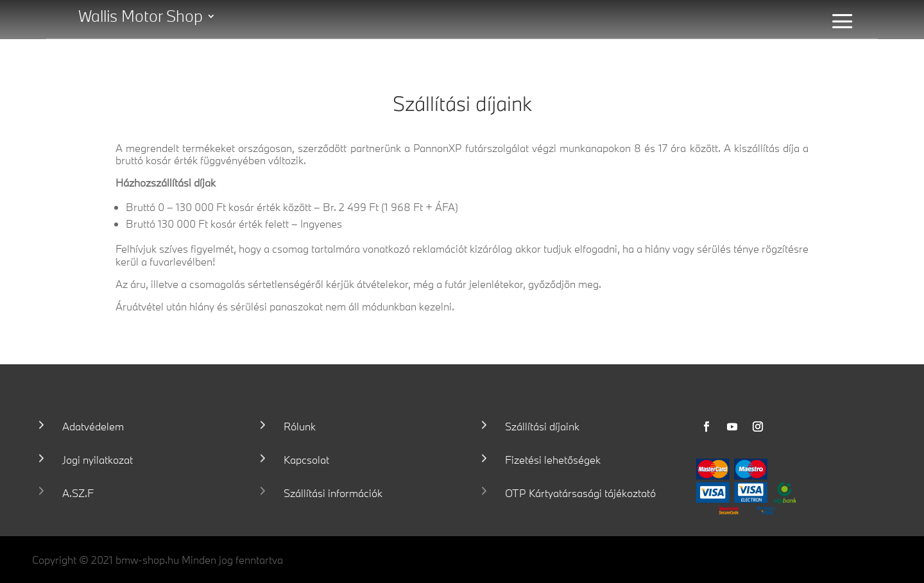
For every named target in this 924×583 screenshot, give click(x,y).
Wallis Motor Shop (141, 19)
